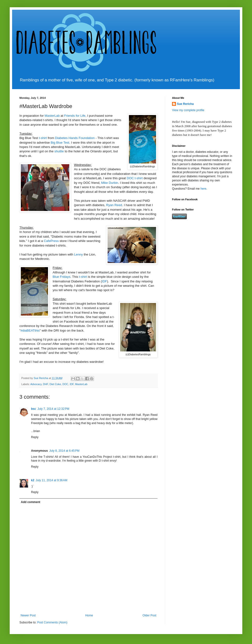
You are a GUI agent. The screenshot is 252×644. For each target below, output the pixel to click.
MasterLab (52, 116)
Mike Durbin (110, 183)
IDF (104, 281)
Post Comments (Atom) (52, 622)
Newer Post (28, 615)
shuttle (59, 151)
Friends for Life (75, 116)
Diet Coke (55, 384)
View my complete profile (188, 110)
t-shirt (43, 138)
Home (89, 615)
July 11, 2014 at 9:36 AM (51, 480)
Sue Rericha (185, 104)
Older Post (149, 615)
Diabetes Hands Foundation (74, 138)
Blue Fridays (61, 277)
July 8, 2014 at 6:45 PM (64, 451)
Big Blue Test (60, 143)
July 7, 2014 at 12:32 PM (53, 409)
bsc (34, 409)
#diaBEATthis (30, 330)
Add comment (31, 502)
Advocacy (36, 384)
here (203, 189)
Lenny (78, 254)
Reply (35, 437)
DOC (65, 384)
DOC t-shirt (135, 178)
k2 (33, 480)
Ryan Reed (114, 205)
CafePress (51, 241)
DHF (45, 384)
